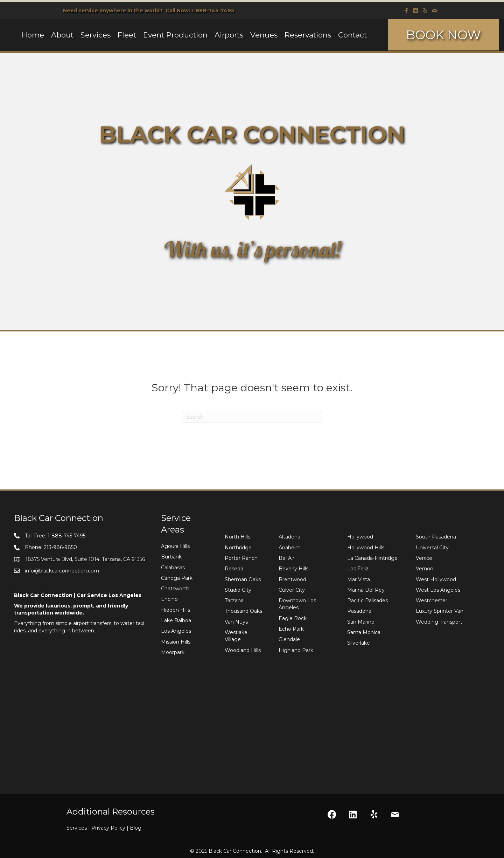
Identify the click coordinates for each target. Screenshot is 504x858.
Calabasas (173, 568)
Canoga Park (177, 578)
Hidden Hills (176, 610)
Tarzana (234, 600)
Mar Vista (359, 579)
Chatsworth (175, 589)
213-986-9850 (60, 547)
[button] (332, 815)
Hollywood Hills (366, 548)
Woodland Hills (243, 650)
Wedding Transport (439, 622)
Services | (79, 828)
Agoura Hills (175, 546)
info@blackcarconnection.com (62, 571)
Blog (136, 828)
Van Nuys (236, 622)
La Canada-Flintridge (372, 558)
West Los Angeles (438, 590)
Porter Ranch (241, 558)
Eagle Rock (293, 618)
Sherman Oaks (243, 579)
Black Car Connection (235, 851)
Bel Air (286, 558)
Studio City (238, 590)
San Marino (361, 622)
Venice (424, 558)
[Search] (252, 417)
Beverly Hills (293, 569)
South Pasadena (436, 537)
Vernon (425, 569)
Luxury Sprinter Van (440, 611)
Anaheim (290, 548)
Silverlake (359, 643)
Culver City (292, 590)
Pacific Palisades (367, 600)
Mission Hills (176, 642)
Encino (169, 599)
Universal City (432, 548)
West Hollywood (436, 579)
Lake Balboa (176, 620)
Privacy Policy (111, 828)
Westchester (432, 600)
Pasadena (359, 611)
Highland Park (296, 650)
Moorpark (173, 652)
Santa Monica (364, 632)
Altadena (289, 537)
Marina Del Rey (366, 590)
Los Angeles (176, 631)
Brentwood (292, 579)
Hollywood (360, 537)
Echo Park (291, 629)
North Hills (237, 537)
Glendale (289, 639)
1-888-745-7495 (213, 11)
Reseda (234, 569)
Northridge (238, 548)
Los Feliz (358, 569)
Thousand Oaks (243, 611)
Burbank (171, 557)
